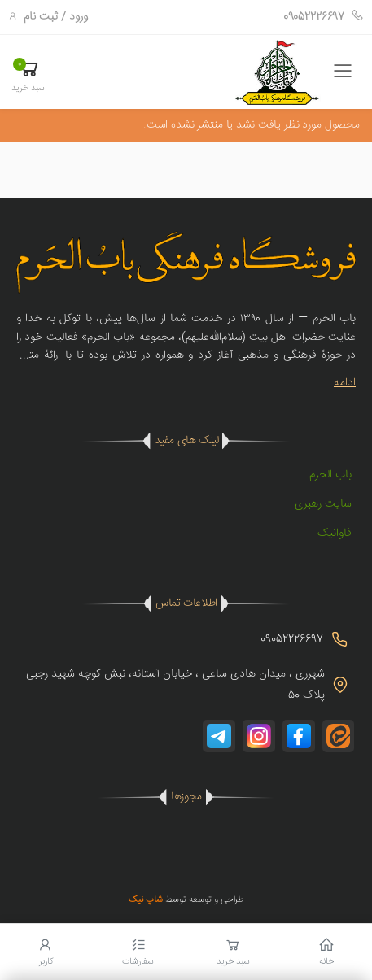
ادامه (345, 383)
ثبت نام (41, 17)
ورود (79, 17)
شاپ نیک (146, 900)
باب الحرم (330, 475)
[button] (28, 75)
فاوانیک (335, 534)
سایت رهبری (323, 504)
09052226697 (324, 17)
